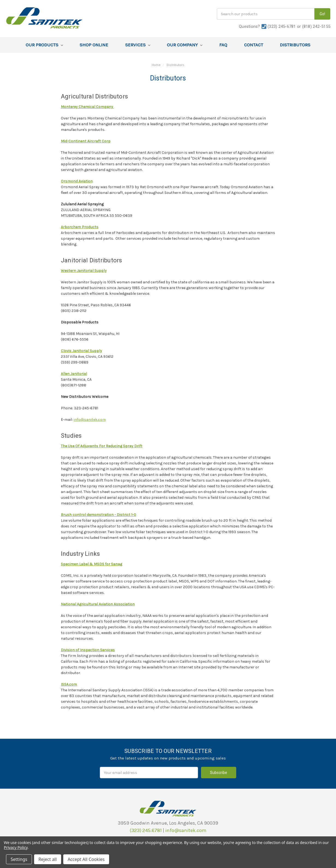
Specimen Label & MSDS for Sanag (91, 564)
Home (156, 65)
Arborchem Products (80, 227)
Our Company (185, 45)
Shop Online (94, 45)
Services (138, 45)
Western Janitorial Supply (84, 271)
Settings (19, 859)
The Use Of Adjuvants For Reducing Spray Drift (102, 446)
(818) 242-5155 (316, 26)
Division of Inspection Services (88, 650)
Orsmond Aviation (77, 181)
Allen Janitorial (74, 374)
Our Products (44, 45)
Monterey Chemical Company (87, 107)
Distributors (295, 45)
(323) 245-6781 (282, 26)
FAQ (223, 45)
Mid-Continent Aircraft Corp (86, 141)
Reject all (48, 859)
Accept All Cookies (86, 859)
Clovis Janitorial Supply (81, 351)
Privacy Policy (16, 847)
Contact (254, 45)
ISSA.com (69, 684)
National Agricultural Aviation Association (98, 604)
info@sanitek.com (90, 420)
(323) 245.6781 (146, 830)
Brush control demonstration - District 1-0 (98, 515)
